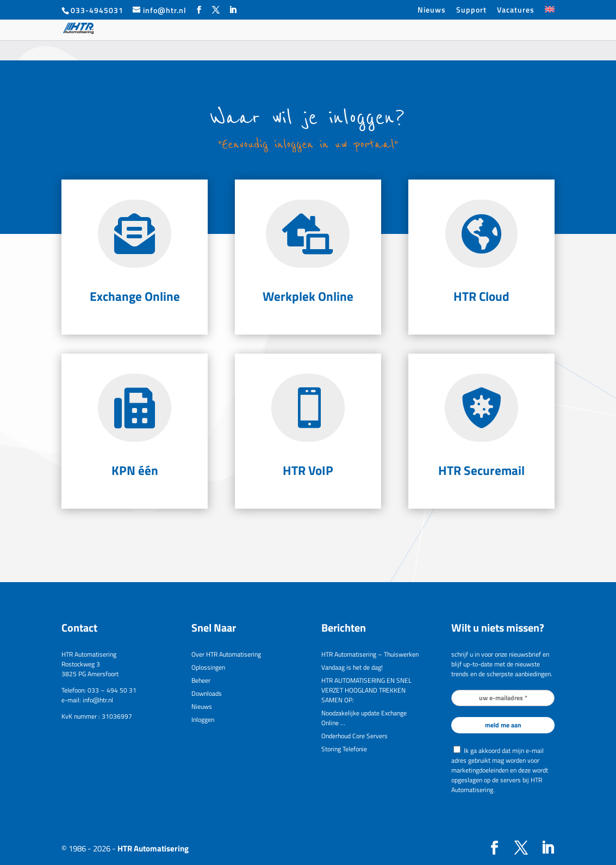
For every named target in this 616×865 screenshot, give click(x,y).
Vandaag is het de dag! (352, 667)
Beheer (201, 680)
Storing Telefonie (344, 749)
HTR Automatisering (153, 848)
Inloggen (203, 719)
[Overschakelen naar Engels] (550, 13)
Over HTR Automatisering (226, 654)
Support (471, 11)
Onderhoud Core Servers (354, 736)
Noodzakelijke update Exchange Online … (364, 718)
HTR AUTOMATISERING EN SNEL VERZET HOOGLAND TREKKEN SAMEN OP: (366, 690)
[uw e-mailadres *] (503, 698)
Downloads (207, 693)
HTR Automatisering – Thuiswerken (370, 654)
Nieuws (432, 11)
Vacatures (516, 11)
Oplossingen (208, 667)
